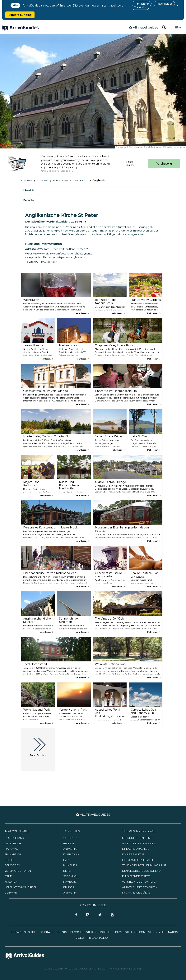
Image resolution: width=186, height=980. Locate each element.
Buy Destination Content (133, 932)
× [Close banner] (178, 5)
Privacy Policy (98, 938)
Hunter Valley (60, 181)
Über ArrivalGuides (24, 932)
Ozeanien (27, 181)
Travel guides (164, 4)
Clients (62, 932)
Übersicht (29, 190)
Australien (42, 181)
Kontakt (47, 932)
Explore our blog (20, 15)
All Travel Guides (144, 27)
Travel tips (140, 7)
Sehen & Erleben (81, 181)
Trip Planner (142, 4)
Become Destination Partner (91, 932)
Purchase (164, 164)
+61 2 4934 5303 (47, 262)
